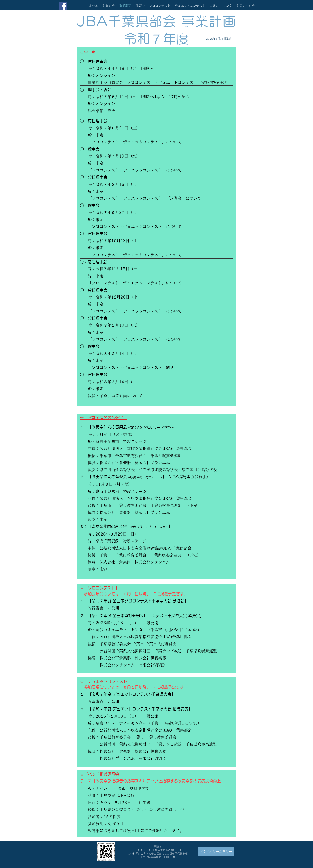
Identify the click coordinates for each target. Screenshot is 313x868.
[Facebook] (63, 6)
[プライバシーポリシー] (216, 851)
